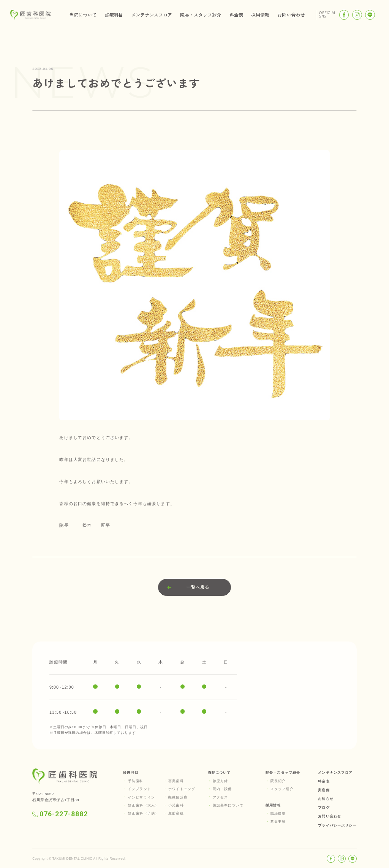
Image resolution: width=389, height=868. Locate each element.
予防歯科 (136, 781)
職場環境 (278, 814)
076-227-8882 (60, 814)
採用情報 (260, 15)
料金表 (236, 15)
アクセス (221, 797)
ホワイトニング (182, 789)
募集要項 (278, 822)
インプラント (140, 789)
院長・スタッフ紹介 (201, 15)
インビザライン (142, 797)
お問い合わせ (291, 15)
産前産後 (176, 813)
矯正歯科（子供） (143, 813)
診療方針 (221, 781)
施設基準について (228, 805)
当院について (83, 15)
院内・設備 (222, 789)
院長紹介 (278, 781)
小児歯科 (176, 805)
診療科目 (114, 15)
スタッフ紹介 (282, 789)
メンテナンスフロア (152, 15)
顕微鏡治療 (178, 797)
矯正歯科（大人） (143, 805)
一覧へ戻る (198, 587)
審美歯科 (176, 781)
